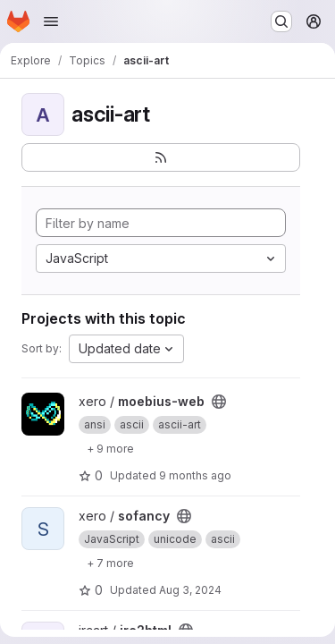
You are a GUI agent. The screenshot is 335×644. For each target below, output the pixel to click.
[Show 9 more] (110, 448)
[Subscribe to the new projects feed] (161, 157)
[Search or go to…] (281, 21)
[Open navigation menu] (51, 21)
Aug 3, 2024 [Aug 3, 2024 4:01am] (190, 590)
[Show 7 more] (110, 563)
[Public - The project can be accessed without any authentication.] (219, 402)
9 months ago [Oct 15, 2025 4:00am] (195, 475)
